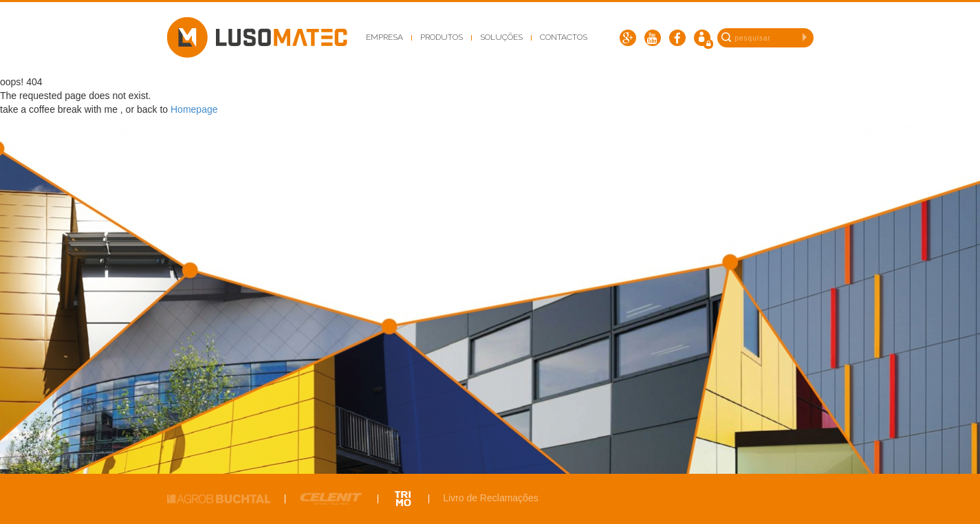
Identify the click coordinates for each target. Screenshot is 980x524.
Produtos (442, 37)
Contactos (564, 37)
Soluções (501, 37)
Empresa (384, 37)
